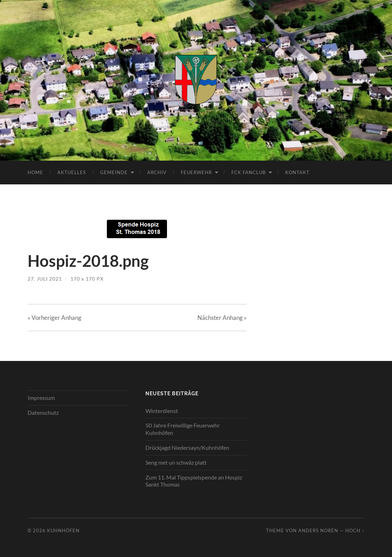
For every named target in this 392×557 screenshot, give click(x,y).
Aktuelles (72, 172)
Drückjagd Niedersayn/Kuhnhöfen (187, 447)
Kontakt (297, 172)
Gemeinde (114, 172)
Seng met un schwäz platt (176, 462)
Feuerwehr (196, 172)
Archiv (157, 172)
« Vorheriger (54, 318)
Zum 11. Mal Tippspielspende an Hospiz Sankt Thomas (194, 481)
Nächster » (222, 318)
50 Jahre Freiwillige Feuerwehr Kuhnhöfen (183, 429)
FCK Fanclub (249, 172)
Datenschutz (43, 412)
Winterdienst (162, 411)
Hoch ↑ (355, 530)
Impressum (41, 398)
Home (35, 172)
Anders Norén (318, 530)
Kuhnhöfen (63, 530)
